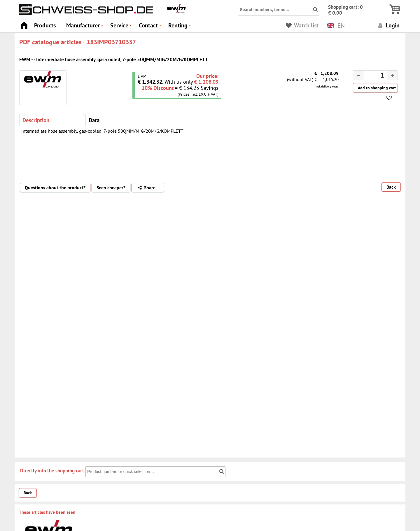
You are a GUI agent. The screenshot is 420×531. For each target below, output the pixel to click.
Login (388, 25)
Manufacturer (86, 27)
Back (391, 187)
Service (122, 27)
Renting (181, 27)
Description (36, 120)
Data (94, 120)
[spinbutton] (371, 76)
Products (45, 25)
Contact (151, 27)
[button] (392, 75)
